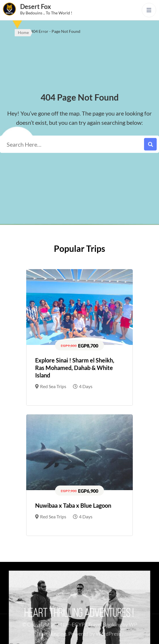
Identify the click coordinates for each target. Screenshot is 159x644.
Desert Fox (36, 6)
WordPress (108, 634)
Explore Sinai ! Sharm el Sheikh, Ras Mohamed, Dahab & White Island (75, 368)
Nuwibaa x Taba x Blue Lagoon (73, 505)
